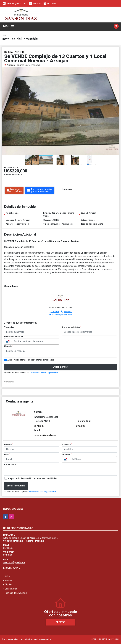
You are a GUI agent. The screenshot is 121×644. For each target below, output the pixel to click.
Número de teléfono (14, 337)
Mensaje (9, 346)
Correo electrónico (72, 327)
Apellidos (67, 445)
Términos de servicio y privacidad (44, 373)
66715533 (52, 3)
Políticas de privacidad (16, 593)
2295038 (37, 3)
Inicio (4, 35)
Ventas (8, 580)
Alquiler (8, 584)
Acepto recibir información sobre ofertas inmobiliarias (32, 478)
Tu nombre (10, 327)
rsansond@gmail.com (62, 315)
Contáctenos (11, 589)
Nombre (9, 445)
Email (7, 454)
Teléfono (67, 454)
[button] (116, 70)
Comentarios (10, 465)
